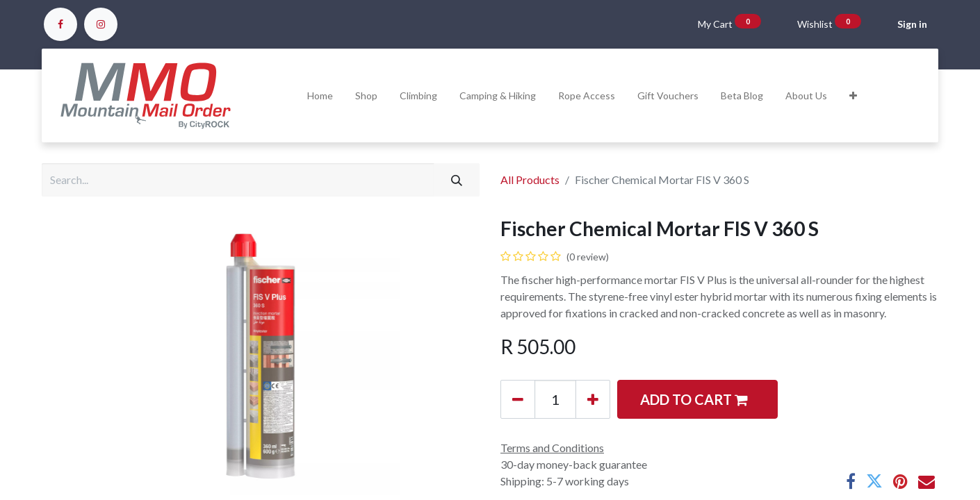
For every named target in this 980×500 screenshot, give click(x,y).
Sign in (912, 24)
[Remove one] (518, 399)
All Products (530, 180)
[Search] (457, 180)
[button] (853, 95)
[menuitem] (320, 95)
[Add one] (593, 399)
